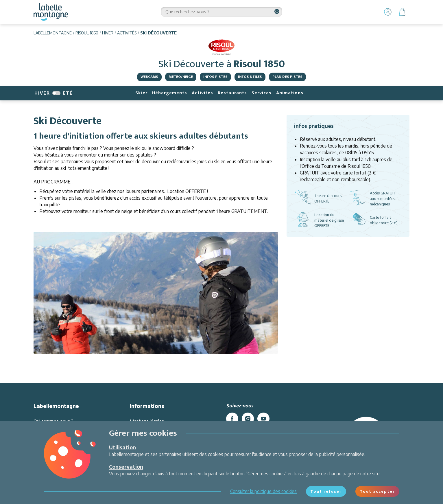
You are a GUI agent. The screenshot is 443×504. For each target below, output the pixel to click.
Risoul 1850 (87, 33)
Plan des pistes (287, 77)
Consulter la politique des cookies (263, 491)
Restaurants (232, 93)
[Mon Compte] (388, 12)
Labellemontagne (53, 33)
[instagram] (248, 419)
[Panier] (402, 12)
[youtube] (263, 419)
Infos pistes (215, 77)
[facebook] (232, 419)
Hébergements (170, 93)
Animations (290, 93)
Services (262, 93)
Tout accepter (377, 491)
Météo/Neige (181, 77)
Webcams (149, 77)
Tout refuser (326, 491)
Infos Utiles (250, 77)
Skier (141, 93)
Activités (127, 33)
